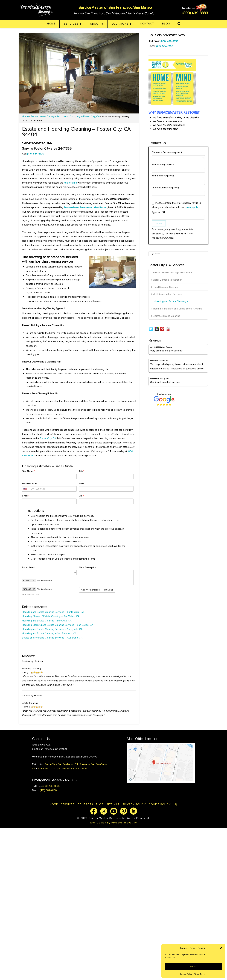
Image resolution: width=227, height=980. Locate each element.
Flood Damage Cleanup (164, 287)
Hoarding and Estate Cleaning (170, 301)
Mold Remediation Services (166, 294)
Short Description (88, 567)
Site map (113, 804)
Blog (100, 804)
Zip (81, 496)
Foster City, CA (48, 438)
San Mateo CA (71, 764)
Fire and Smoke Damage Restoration (172, 273)
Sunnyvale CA (45, 769)
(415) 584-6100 (36, 154)
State (82, 483)
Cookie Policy (186, 974)
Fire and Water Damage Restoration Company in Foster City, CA (65, 116)
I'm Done (109, 590)
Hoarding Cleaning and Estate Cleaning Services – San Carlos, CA (58, 625)
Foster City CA (79, 769)
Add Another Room (91, 590)
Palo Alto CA (87, 764)
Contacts (85, 804)
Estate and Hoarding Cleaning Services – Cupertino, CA (52, 638)
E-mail (26, 496)
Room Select (29, 567)
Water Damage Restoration (166, 280)
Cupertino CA (61, 769)
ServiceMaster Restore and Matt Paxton (85, 208)
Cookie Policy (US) (163, 804)
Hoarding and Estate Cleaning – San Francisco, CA (50, 633)
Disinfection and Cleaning (165, 316)
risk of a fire (70, 183)
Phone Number (30, 483)
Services (68, 804)
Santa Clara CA (53, 764)
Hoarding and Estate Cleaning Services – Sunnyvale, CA (52, 629)
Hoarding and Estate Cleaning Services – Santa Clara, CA (53, 612)
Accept (193, 967)
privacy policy (192, 207)
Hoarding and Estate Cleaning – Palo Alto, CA (47, 621)
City (82, 471)
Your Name (28, 471)
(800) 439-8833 (195, 13)
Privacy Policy (199, 974)
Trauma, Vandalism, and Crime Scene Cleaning (177, 309)
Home (25, 116)
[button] (221, 948)
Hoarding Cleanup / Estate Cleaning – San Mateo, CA (51, 616)
